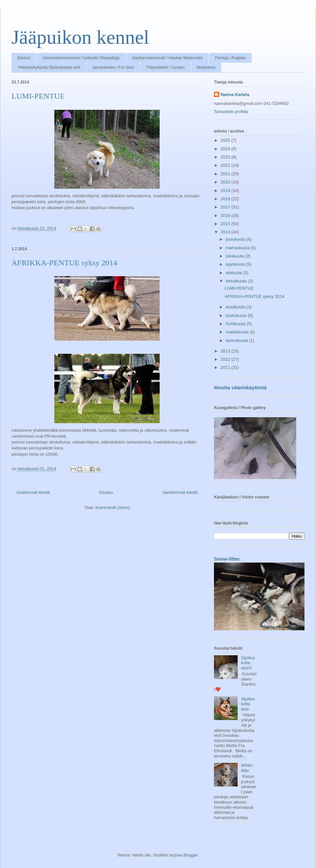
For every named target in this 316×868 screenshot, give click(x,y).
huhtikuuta (236, 324)
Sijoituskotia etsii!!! (248, 663)
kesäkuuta (236, 307)
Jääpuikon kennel (80, 37)
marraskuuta (238, 248)
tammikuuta (237, 340)
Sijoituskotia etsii (248, 704)
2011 (226, 367)
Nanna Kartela (235, 95)
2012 (226, 359)
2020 (226, 182)
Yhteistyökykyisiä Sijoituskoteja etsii (49, 67)
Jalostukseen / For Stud (113, 67)
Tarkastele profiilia (231, 112)
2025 (226, 140)
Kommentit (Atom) (113, 507)
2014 (226, 232)
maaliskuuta (238, 332)
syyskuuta (236, 264)
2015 (226, 224)
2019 (226, 191)
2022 (226, 165)
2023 (226, 157)
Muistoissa (206, 67)
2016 (226, 216)
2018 (226, 199)
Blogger (191, 855)
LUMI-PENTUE (38, 96)
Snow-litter (227, 559)
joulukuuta (236, 239)
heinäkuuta (237, 281)
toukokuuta (237, 315)
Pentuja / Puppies (230, 58)
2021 (226, 174)
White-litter (247, 768)
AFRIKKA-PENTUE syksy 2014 (64, 263)
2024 (226, 149)
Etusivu (24, 58)
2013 (226, 351)
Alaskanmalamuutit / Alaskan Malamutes (167, 58)
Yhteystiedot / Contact (165, 67)
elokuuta (235, 273)
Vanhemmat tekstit (180, 492)
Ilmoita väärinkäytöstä (240, 387)
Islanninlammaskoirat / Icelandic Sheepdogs (81, 58)
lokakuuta (236, 256)
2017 (226, 207)
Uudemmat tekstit (33, 492)
